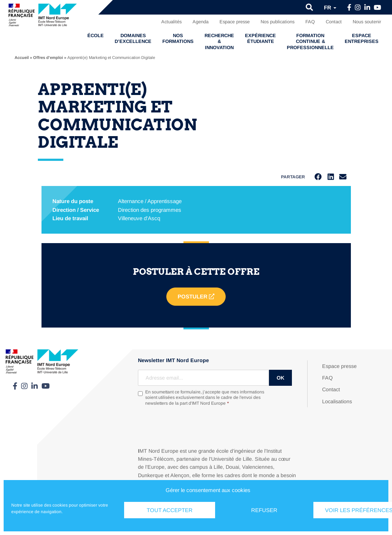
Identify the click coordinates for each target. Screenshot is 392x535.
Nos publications (278, 22)
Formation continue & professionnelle (310, 41)
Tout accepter (170, 510)
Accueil (22, 58)
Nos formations (178, 38)
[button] (309, 7)
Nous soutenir (367, 22)
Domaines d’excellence (133, 38)
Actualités (171, 22)
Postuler (196, 297)
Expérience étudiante (260, 38)
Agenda (201, 22)
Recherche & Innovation (219, 41)
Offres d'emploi (48, 58)
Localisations (337, 401)
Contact (334, 22)
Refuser (264, 510)
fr (330, 7)
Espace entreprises (362, 38)
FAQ (310, 22)
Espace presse (235, 22)
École (96, 35)
